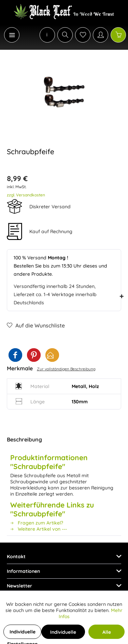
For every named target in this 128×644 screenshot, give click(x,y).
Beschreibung (24, 439)
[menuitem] (8, 35)
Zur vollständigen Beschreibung (66, 369)
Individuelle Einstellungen (22, 634)
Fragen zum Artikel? (37, 523)
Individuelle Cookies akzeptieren (63, 634)
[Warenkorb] (118, 35)
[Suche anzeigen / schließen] (65, 35)
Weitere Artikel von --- (39, 529)
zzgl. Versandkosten (26, 195)
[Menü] (12, 35)
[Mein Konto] (101, 35)
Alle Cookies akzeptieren (106, 634)
